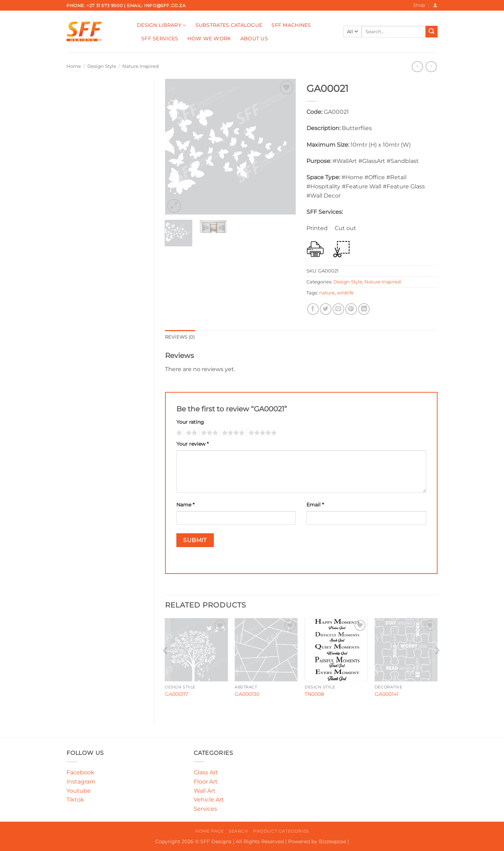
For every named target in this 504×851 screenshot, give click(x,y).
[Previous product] (431, 67)
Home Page (210, 831)
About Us (254, 39)
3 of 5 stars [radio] (209, 433)
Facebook (80, 772)
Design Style (102, 66)
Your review (192, 444)
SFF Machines (291, 25)
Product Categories (281, 831)
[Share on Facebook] (313, 309)
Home (74, 66)
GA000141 (386, 694)
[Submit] (432, 32)
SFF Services (160, 39)
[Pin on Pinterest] (351, 309)
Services (205, 809)
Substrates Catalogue (229, 25)
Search (239, 831)
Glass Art (206, 772)
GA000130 (247, 694)
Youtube (79, 791)
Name (185, 505)
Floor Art (206, 782)
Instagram (81, 782)
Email (315, 505)
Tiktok (75, 800)
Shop (419, 5)
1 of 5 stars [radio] (178, 433)
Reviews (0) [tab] (180, 337)
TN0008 (314, 694)
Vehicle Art (209, 800)
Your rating (190, 422)
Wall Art (205, 791)
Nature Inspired (140, 66)
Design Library (162, 25)
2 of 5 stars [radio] (191, 433)
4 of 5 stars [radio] (232, 433)
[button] (435, 5)
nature (327, 293)
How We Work (209, 39)
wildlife (345, 293)
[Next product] (417, 67)
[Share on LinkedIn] (364, 309)
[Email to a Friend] (338, 309)
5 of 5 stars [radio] (262, 433)
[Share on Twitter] (326, 309)
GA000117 (176, 694)
